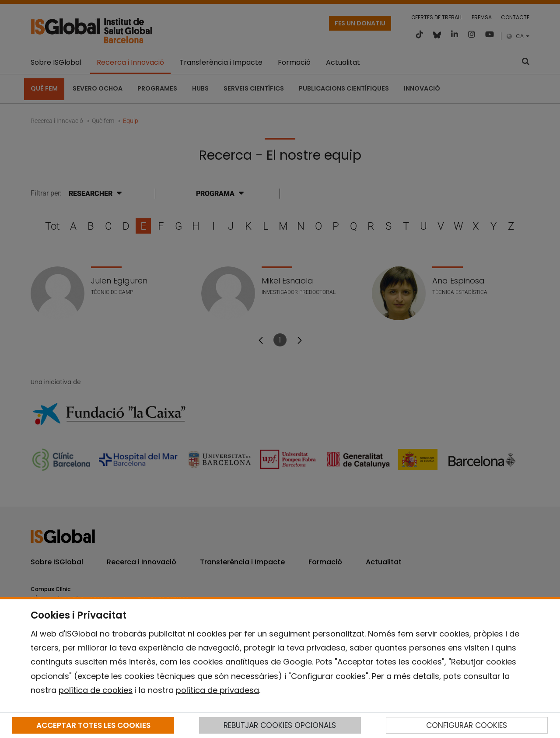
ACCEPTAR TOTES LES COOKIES (93, 725)
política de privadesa (217, 690)
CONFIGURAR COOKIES (467, 725)
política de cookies (96, 690)
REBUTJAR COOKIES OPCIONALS (280, 725)
